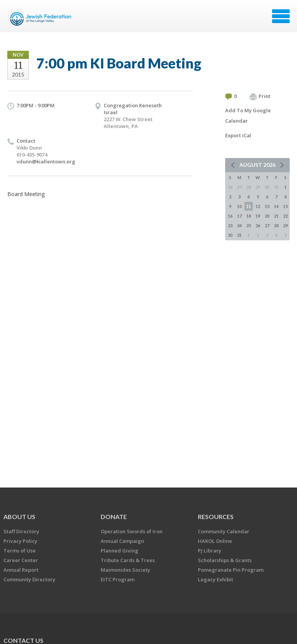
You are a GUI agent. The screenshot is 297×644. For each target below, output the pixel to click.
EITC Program (118, 579)
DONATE (114, 517)
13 (267, 206)
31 (239, 235)
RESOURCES (216, 517)
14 (276, 206)
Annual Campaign (122, 541)
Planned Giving (119, 551)
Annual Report (21, 570)
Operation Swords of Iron (132, 531)
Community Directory (29, 579)
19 (258, 216)
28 (276, 225)
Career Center (21, 560)
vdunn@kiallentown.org (46, 161)
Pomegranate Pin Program (231, 570)
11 (249, 206)
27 (267, 225)
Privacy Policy (20, 541)
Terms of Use (20, 551)
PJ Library (210, 551)
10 (239, 206)
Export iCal (238, 135)
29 (285, 225)
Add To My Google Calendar (248, 116)
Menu (281, 16)
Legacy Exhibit (216, 579)
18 (249, 216)
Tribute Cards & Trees (128, 560)
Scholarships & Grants (225, 560)
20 (267, 216)
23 (230, 225)
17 (239, 216)
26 (258, 225)
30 (230, 235)
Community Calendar (224, 531)
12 (258, 206)
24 (239, 225)
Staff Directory (21, 531)
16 (230, 216)
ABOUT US (19, 517)
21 (276, 216)
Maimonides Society (125, 570)
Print (260, 97)
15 (285, 206)
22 (285, 216)
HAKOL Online (215, 541)
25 (249, 225)
